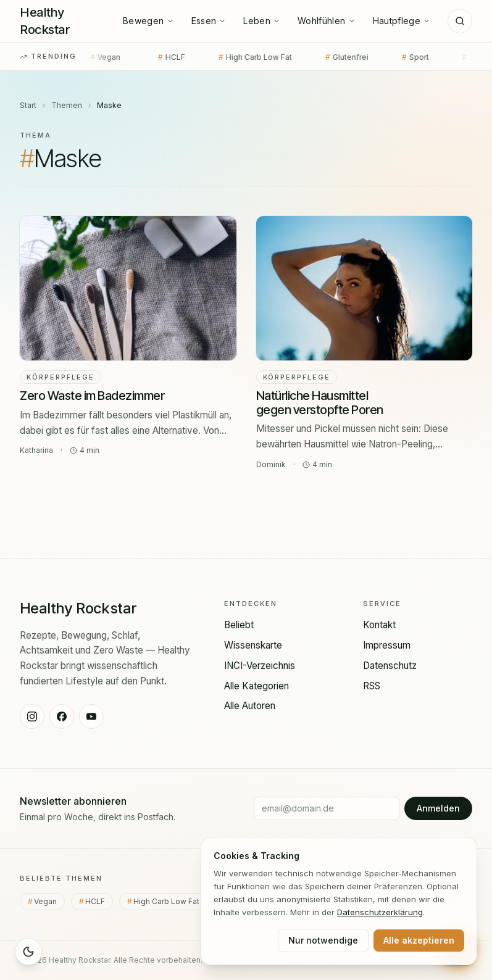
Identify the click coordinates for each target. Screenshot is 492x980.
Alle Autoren (250, 706)
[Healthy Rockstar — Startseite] (63, 21)
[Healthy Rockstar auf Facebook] (62, 716)
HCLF (159, 57)
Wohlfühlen (327, 21)
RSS (372, 686)
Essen (209, 21)
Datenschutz (390, 666)
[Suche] (460, 21)
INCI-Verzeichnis (260, 666)
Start (28, 105)
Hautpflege (402, 21)
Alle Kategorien (256, 686)
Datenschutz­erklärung (380, 912)
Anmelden (438, 808)
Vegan (95, 57)
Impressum (387, 645)
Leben (262, 21)
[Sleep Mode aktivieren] (28, 952)
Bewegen (148, 21)
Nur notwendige (323, 940)
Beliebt (239, 625)
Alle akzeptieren (419, 940)
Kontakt (379, 625)
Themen (67, 105)
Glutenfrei (335, 57)
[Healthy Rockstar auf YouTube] (91, 716)
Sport (403, 57)
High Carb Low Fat (243, 57)
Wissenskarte (253, 645)
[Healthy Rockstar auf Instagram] (32, 716)
